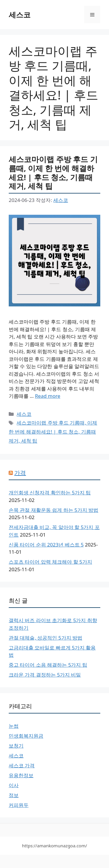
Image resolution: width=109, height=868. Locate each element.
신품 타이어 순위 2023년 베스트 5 (46, 545)
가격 (20, 473)
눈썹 (14, 726)
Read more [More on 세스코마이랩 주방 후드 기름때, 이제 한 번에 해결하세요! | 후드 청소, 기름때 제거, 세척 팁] (48, 396)
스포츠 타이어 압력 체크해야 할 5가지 (50, 562)
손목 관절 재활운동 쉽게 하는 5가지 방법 (53, 510)
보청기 (16, 746)
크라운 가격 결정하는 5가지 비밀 (45, 675)
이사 (14, 785)
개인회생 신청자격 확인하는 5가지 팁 (50, 492)
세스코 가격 (22, 765)
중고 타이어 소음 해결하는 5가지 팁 (48, 665)
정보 (14, 795)
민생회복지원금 (26, 736)
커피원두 (19, 805)
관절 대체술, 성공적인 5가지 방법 (45, 638)
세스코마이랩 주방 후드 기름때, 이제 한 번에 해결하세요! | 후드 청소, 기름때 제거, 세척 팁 (53, 173)
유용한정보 (21, 775)
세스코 (20, 15)
